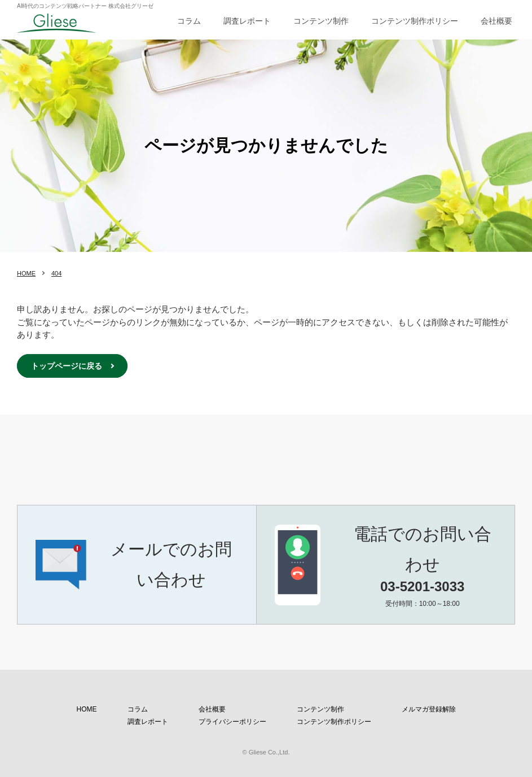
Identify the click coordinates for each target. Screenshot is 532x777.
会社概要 (496, 21)
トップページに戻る (67, 366)
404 (56, 273)
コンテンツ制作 (321, 21)
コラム (189, 21)
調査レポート (247, 21)
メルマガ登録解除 (429, 709)
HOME (26, 273)
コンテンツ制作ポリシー (415, 21)
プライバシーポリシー (232, 722)
